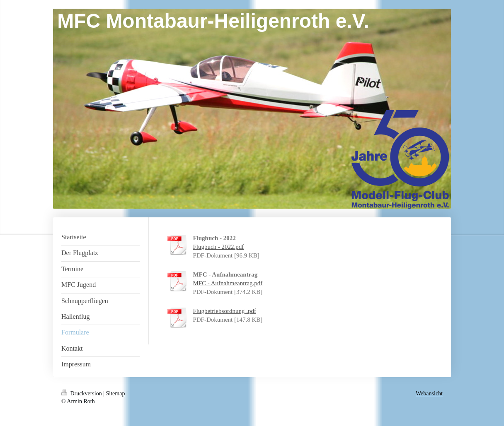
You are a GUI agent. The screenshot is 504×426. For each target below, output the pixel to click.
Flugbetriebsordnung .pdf (224, 311)
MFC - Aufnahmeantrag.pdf (228, 283)
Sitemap (116, 394)
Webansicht (429, 394)
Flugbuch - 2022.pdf (218, 247)
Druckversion (82, 394)
